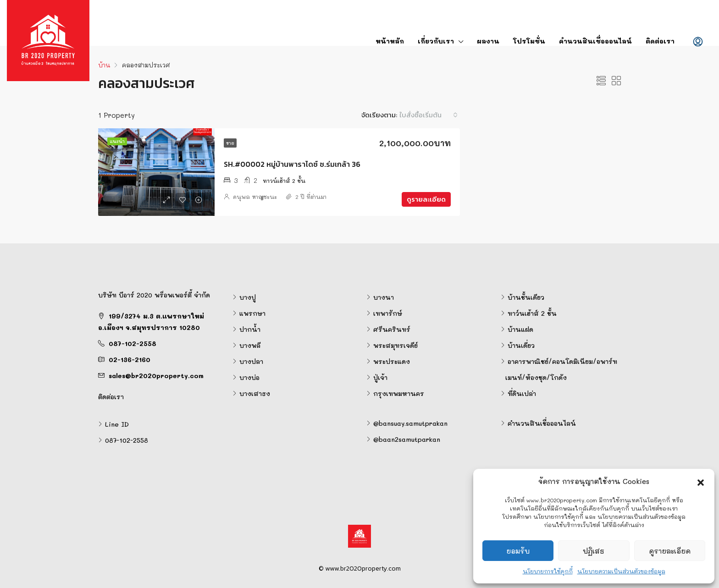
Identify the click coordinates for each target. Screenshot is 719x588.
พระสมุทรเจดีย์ (395, 345)
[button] (701, 481)
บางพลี (250, 345)
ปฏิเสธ (594, 551)
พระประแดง (392, 361)
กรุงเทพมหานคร (399, 393)
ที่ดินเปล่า (522, 393)
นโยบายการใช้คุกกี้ (548, 571)
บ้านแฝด (520, 329)
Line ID (117, 424)
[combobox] (429, 115)
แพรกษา (252, 313)
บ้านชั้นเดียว (526, 297)
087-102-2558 (133, 343)
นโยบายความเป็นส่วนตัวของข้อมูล (621, 571)
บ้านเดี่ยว (521, 345)
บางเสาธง (255, 393)
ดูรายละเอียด (670, 551)
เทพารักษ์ (388, 313)
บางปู (248, 297)
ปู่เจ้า (380, 377)
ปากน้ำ (250, 329)
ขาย (230, 143)
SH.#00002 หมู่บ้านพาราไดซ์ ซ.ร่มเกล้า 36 (292, 164)
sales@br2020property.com (156, 376)
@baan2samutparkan (407, 439)
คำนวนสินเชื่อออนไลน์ (595, 41)
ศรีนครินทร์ (392, 329)
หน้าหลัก (390, 41)
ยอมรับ (518, 551)
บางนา (384, 297)
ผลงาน (488, 41)
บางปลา (251, 361)
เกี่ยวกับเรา (436, 41)
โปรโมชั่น (529, 41)
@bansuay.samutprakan (410, 423)
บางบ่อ (249, 377)
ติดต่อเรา (660, 41)
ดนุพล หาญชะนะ (255, 197)
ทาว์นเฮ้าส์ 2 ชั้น (532, 313)
